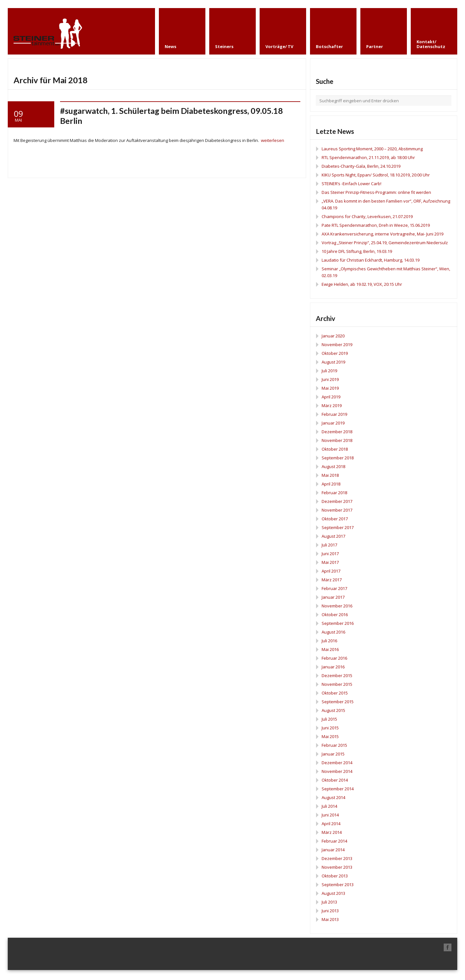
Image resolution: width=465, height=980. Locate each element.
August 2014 (333, 797)
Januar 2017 (333, 597)
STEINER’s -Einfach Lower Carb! (351, 184)
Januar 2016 (333, 667)
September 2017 (338, 527)
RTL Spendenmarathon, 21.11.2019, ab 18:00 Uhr (368, 157)
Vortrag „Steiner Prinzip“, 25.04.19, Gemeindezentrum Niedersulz (385, 243)
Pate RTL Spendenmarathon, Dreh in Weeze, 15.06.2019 (376, 225)
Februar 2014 (334, 841)
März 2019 (332, 405)
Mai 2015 (330, 736)
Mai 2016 (330, 649)
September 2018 (338, 458)
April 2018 (331, 484)
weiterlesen (273, 140)
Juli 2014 (329, 806)
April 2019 (331, 397)
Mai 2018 (330, 475)
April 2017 (331, 571)
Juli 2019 (329, 371)
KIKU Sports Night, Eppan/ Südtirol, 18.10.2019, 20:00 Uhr (376, 175)
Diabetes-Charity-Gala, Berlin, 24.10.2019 (361, 166)
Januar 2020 (333, 336)
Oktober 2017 (335, 519)
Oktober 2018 (335, 449)
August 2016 (333, 632)
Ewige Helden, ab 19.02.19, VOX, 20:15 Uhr (362, 284)
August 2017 (333, 536)
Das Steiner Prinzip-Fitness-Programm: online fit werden (376, 192)
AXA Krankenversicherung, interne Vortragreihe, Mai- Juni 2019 (382, 234)
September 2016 (338, 623)
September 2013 (338, 885)
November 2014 (337, 771)
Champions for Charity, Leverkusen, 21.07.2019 (367, 216)
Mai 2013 (330, 919)
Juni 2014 (330, 815)
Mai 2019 (330, 388)
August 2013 (333, 893)
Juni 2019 (330, 379)
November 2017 (337, 510)
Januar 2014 (333, 850)
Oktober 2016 (335, 615)
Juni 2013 (330, 911)
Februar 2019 (334, 414)
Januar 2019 (333, 423)
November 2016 (337, 606)
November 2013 (337, 867)
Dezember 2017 (337, 501)
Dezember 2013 (337, 858)
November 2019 (337, 345)
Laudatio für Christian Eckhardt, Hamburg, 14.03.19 (371, 260)
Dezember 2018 (337, 432)
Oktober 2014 (335, 780)
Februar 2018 (334, 493)
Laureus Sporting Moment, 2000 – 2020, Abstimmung (372, 149)
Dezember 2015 (337, 675)
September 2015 (338, 702)
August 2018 (333, 466)
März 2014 (332, 832)
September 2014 (338, 789)
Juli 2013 (329, 902)
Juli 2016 (329, 641)
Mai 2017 (330, 562)
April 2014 (331, 824)
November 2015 (337, 684)
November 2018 (337, 440)
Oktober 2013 (335, 876)
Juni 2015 (330, 728)
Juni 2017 (330, 554)
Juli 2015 (329, 719)
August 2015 (333, 710)
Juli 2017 (329, 545)
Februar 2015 (334, 745)
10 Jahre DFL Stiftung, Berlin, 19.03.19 (357, 251)
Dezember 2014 (337, 763)
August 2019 (333, 362)
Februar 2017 (334, 588)
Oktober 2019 (335, 353)
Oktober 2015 (335, 693)
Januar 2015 (333, 754)
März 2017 (332, 580)
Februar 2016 (334, 658)
